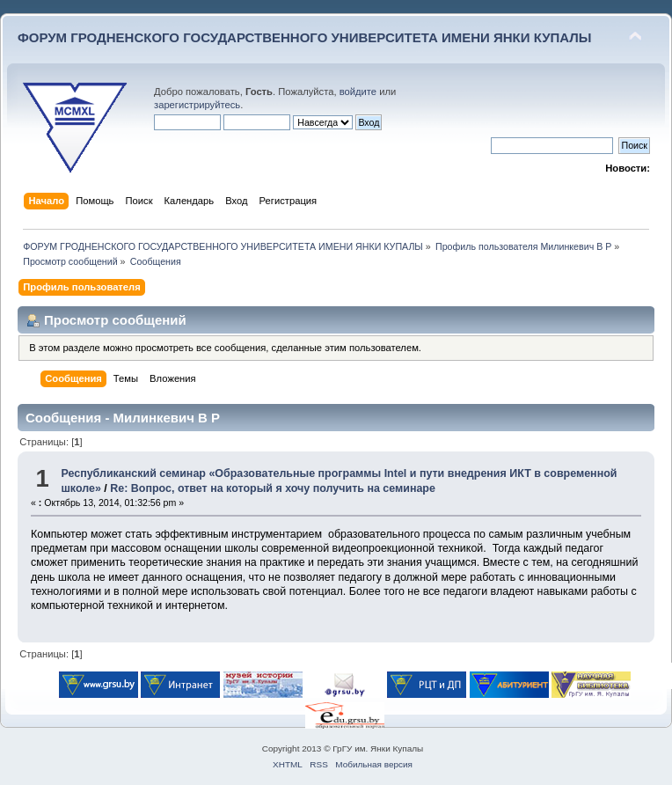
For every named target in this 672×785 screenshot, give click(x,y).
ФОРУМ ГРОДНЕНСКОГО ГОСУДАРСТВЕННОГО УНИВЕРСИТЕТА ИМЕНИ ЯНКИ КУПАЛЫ (305, 37)
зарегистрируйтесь (197, 105)
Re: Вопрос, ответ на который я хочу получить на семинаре (273, 488)
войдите (358, 92)
